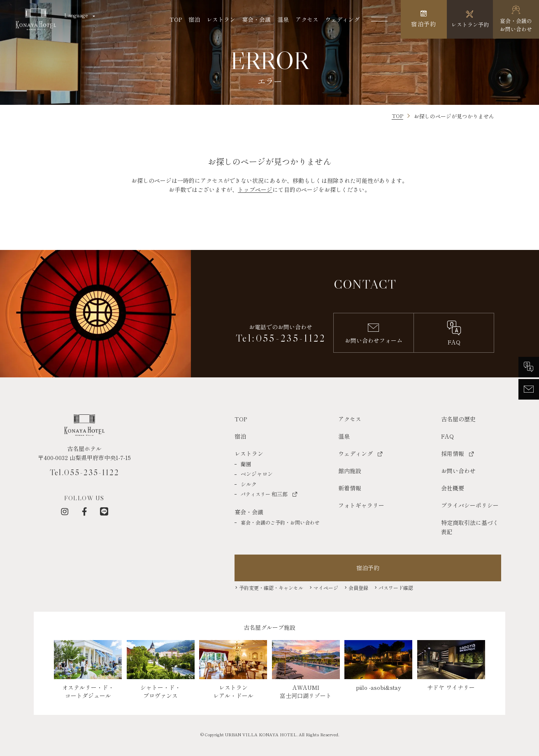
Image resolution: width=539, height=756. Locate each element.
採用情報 (453, 453)
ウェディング (342, 19)
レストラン (221, 19)
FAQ (447, 436)
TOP (176, 19)
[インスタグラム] (65, 511)
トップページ (255, 190)
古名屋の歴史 (458, 419)
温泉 (283, 19)
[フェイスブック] (84, 511)
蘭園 (246, 464)
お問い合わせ (458, 471)
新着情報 (350, 488)
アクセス (307, 19)
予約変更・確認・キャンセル (271, 588)
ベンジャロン (257, 474)
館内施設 (350, 471)
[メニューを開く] (379, 19)
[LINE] (104, 511)
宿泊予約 (368, 568)
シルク (249, 484)
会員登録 (358, 588)
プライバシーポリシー (470, 505)
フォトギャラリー (361, 505)
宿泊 (194, 19)
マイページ (326, 588)
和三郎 (264, 494)
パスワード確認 (396, 588)
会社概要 (453, 488)
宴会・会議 (256, 19)
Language (76, 15)
